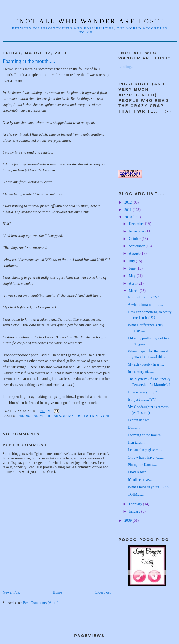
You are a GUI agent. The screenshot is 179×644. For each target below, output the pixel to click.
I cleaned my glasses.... (145, 450)
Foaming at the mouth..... (146, 435)
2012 (128, 202)
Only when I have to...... (146, 457)
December (137, 224)
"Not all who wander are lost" (90, 21)
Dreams (54, 416)
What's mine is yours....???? (148, 487)
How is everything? (142, 392)
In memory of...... (141, 372)
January (135, 511)
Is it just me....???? (142, 399)
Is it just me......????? (143, 297)
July (132, 261)
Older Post (103, 592)
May (133, 276)
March (134, 291)
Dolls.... (134, 427)
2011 (128, 210)
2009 (128, 520)
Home (57, 592)
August (135, 253)
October (135, 239)
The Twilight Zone (93, 416)
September (137, 246)
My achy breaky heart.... (146, 364)
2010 (128, 217)
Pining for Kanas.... (142, 465)
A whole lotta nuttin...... (145, 305)
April (133, 283)
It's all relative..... (141, 480)
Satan (69, 416)
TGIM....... (136, 494)
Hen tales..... (137, 442)
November (137, 231)
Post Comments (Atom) (41, 603)
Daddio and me (31, 416)
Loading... (126, 67)
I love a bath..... (139, 472)
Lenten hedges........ (142, 420)
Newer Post (11, 592)
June (133, 268)
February (136, 504)
